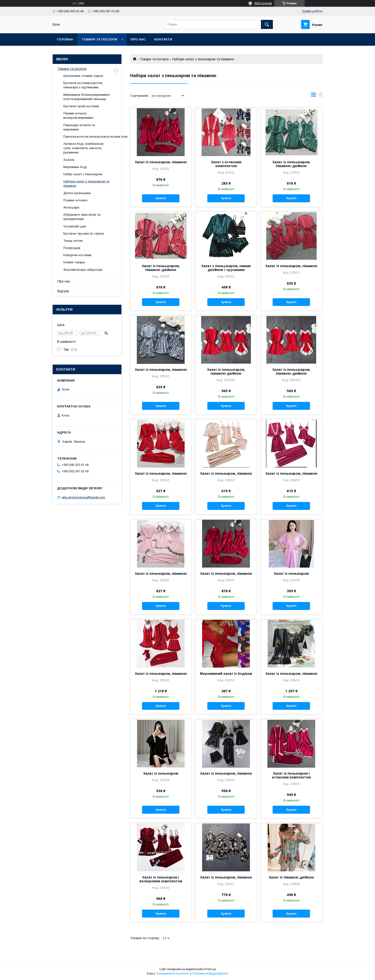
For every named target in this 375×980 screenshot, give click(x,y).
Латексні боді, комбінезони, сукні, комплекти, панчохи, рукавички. (84, 148)
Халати (69, 160)
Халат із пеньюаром (291, 574)
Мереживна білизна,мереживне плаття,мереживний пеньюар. (86, 97)
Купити (161, 198)
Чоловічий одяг (75, 226)
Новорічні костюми (77, 255)
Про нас (138, 39)
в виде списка (320, 96)
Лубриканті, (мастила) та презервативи (82, 217)
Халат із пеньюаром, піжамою (161, 162)
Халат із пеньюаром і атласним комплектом (291, 775)
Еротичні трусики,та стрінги (84, 234)
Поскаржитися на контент (173, 974)
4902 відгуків (263, 3)
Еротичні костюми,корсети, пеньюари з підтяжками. (83, 85)
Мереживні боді (75, 167)
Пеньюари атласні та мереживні (79, 127)
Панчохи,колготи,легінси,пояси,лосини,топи (95, 137)
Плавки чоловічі (75, 200)
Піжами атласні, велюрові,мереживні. (79, 115)
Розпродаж (72, 248)
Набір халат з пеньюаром (83, 174)
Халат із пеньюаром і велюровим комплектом (161, 879)
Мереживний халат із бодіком (226, 674)
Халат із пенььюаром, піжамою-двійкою (291, 164)
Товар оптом (73, 241)
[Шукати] (267, 24)
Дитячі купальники (77, 193)
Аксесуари (71, 207)
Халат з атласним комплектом (226, 164)
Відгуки (63, 291)
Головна (65, 39)
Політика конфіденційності (210, 974)
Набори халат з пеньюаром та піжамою (86, 183)
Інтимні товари (74, 262)
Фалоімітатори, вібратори (83, 270)
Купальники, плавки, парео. (84, 76)
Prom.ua (210, 969)
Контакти (163, 39)
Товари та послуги (99, 39)
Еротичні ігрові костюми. (82, 106)
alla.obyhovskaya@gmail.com (83, 497)
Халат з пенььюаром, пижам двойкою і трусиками (226, 268)
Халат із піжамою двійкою (291, 877)
